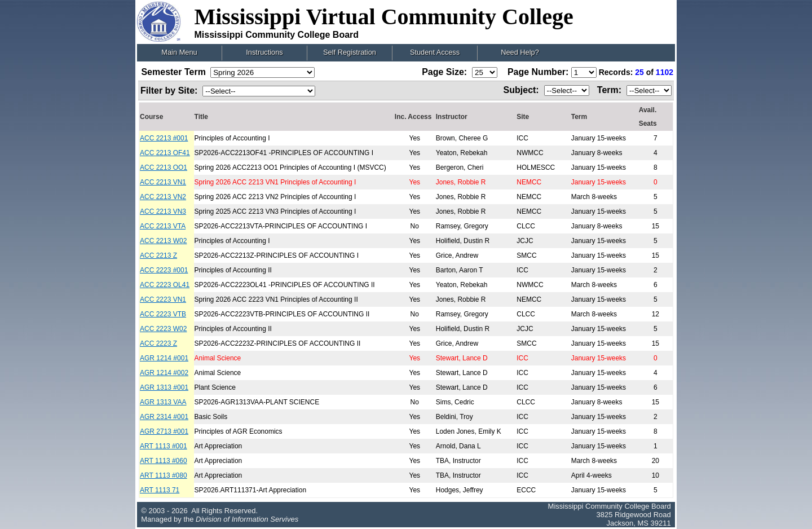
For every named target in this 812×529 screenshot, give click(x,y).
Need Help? (520, 52)
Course (151, 117)
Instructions (264, 52)
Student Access (435, 52)
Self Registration (350, 52)
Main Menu (179, 52)
